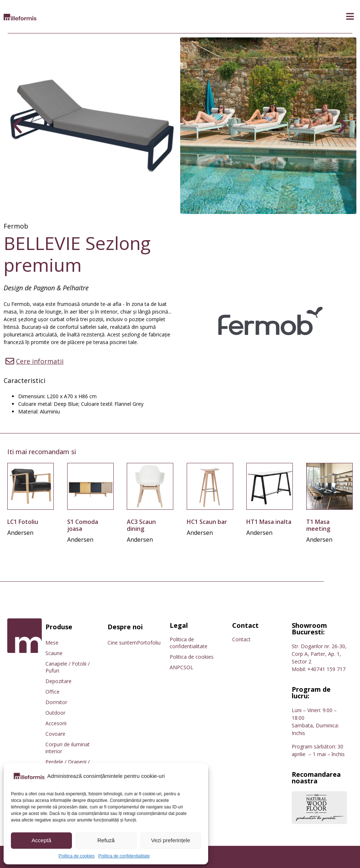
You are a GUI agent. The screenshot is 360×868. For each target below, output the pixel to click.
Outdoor (55, 713)
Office (52, 692)
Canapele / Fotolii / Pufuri (68, 667)
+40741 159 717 (326, 669)
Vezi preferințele (171, 840)
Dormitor (56, 702)
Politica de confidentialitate (124, 856)
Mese (52, 643)
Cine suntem (122, 643)
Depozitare (58, 681)
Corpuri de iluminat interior (68, 748)
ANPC (177, 667)
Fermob (16, 226)
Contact (241, 639)
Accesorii (56, 723)
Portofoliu (149, 643)
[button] (350, 17)
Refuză (106, 840)
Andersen (20, 533)
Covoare (55, 734)
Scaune (54, 653)
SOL (188, 667)
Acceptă (41, 840)
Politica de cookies (76, 856)
